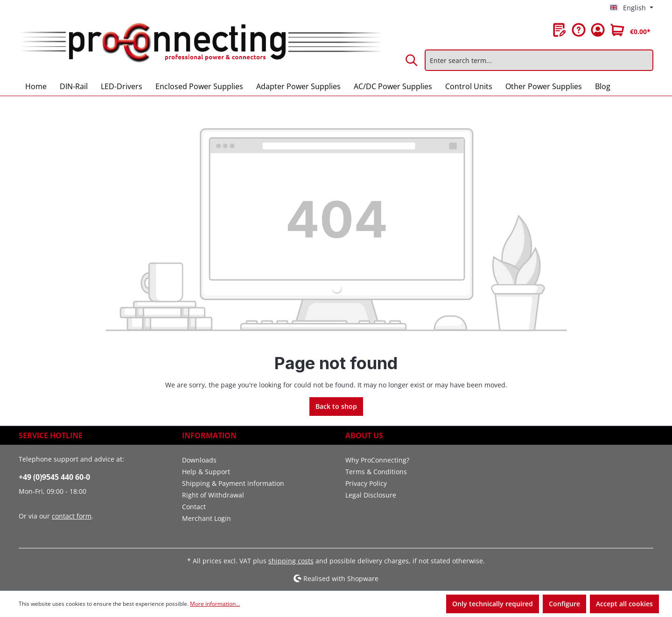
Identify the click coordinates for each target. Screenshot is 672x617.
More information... (215, 604)
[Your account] (598, 30)
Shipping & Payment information (233, 483)
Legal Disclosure (371, 495)
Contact (194, 507)
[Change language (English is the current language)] (632, 8)
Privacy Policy (366, 483)
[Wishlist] (560, 30)
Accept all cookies (624, 604)
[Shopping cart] (630, 30)
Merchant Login (206, 518)
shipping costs (291, 561)
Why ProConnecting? (377, 460)
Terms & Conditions (376, 472)
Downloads (199, 460)
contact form (72, 516)
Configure (564, 604)
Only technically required (493, 604)
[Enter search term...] (539, 60)
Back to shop (336, 406)
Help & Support (206, 472)
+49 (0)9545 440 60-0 (54, 477)
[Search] (412, 60)
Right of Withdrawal (213, 495)
